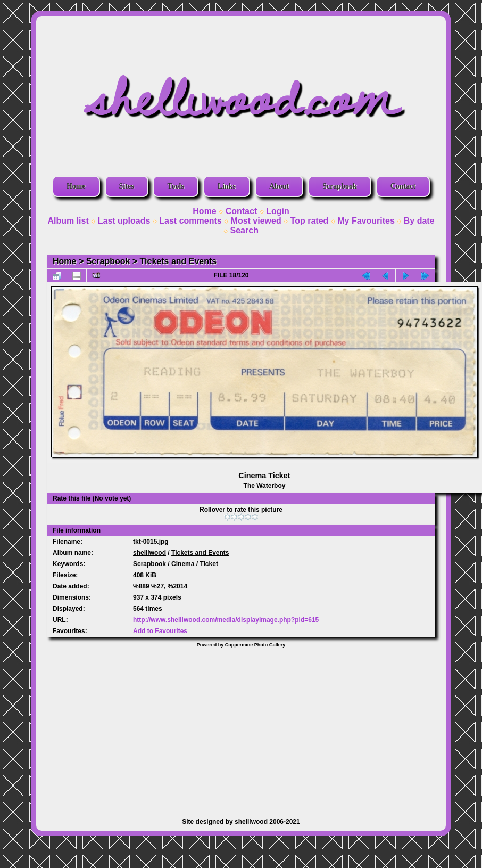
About (279, 186)
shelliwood (149, 553)
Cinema (183, 564)
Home (76, 186)
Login (278, 211)
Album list (68, 221)
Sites (127, 186)
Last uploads (124, 221)
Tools (175, 186)
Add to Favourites (160, 631)
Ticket (209, 564)
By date (419, 221)
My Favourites (366, 221)
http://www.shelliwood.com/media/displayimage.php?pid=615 (226, 620)
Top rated (310, 221)
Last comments (190, 221)
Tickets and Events (178, 261)
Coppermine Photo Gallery (255, 645)
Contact (403, 186)
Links (227, 186)
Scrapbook (340, 186)
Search (244, 230)
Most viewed (256, 221)
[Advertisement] (241, 727)
